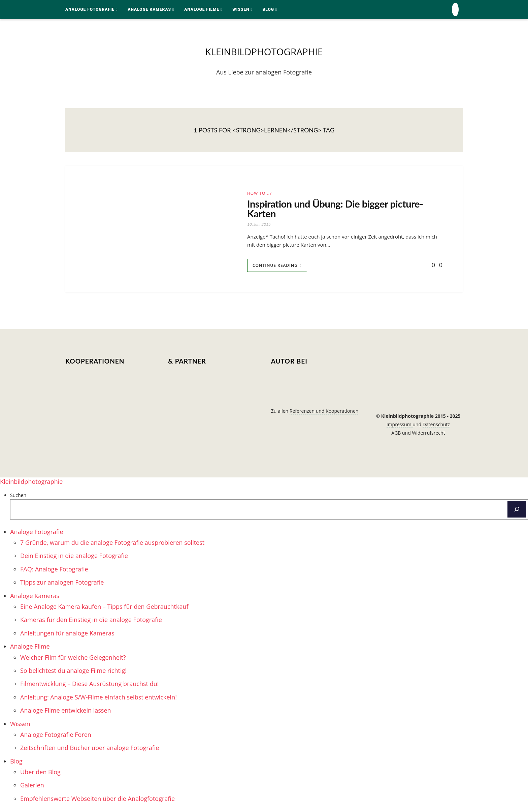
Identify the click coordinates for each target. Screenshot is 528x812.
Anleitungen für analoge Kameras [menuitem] (67, 634)
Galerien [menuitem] (32, 786)
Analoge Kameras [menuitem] (35, 597)
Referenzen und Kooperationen (324, 412)
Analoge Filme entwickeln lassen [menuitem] (66, 712)
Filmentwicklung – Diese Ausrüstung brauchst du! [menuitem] (89, 685)
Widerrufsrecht (428, 434)
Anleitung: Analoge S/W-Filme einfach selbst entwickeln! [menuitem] (98, 698)
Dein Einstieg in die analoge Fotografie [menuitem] (74, 557)
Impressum (400, 426)
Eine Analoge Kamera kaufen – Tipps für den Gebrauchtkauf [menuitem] (104, 608)
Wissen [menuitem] (20, 725)
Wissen (241, 9)
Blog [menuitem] (16, 762)
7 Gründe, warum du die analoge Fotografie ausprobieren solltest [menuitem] (112, 544)
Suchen (18, 496)
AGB (397, 434)
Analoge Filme (202, 9)
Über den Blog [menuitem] (40, 773)
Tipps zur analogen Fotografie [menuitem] (62, 584)
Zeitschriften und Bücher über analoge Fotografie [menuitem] (90, 749)
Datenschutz (436, 426)
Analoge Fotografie (90, 9)
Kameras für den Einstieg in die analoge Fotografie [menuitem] (91, 621)
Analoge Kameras (149, 9)
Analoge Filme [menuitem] (30, 648)
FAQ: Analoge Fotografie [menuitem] (54, 570)
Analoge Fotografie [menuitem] (37, 533)
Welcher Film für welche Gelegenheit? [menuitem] (73, 658)
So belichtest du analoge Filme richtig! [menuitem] (73, 672)
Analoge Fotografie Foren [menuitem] (56, 736)
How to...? (259, 194)
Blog (268, 9)
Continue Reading (275, 267)
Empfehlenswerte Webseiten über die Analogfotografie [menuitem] (97, 800)
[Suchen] (517, 510)
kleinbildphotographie (264, 52)
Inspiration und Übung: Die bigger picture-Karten (338, 209)
